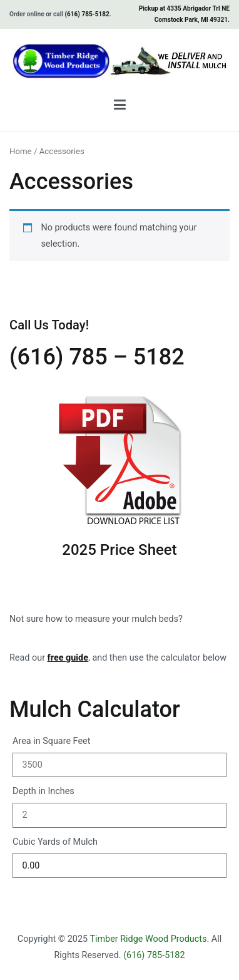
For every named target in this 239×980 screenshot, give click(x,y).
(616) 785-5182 (87, 14)
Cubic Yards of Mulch (55, 842)
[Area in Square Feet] (119, 765)
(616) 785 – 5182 (97, 357)
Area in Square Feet (51, 741)
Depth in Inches (43, 791)
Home (21, 151)
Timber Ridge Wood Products (148, 939)
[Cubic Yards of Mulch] (119, 865)
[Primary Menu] (120, 107)
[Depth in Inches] (119, 815)
